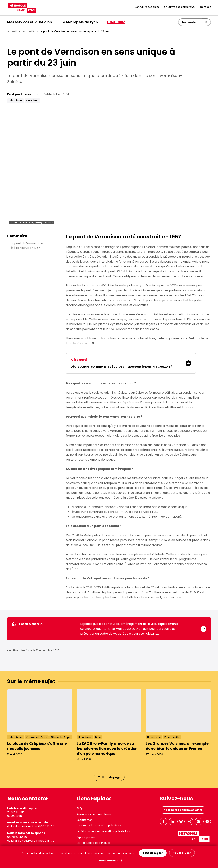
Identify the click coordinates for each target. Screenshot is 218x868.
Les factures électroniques (93, 843)
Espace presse (86, 837)
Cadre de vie (27, 624)
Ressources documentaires (94, 814)
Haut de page (109, 777)
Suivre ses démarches (180, 7)
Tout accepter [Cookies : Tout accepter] (153, 853)
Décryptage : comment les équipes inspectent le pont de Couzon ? (121, 367)
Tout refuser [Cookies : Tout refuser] (182, 853)
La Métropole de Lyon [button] (81, 22)
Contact (205, 7)
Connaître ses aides (147, 7)
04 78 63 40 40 (17, 837)
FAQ (79, 808)
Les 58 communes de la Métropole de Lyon (104, 831)
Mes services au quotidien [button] (31, 22)
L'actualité (116, 22)
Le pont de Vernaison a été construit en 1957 (27, 246)
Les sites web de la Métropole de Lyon (100, 826)
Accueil (12, 31)
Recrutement (85, 820)
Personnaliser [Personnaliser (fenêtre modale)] (108, 861)
